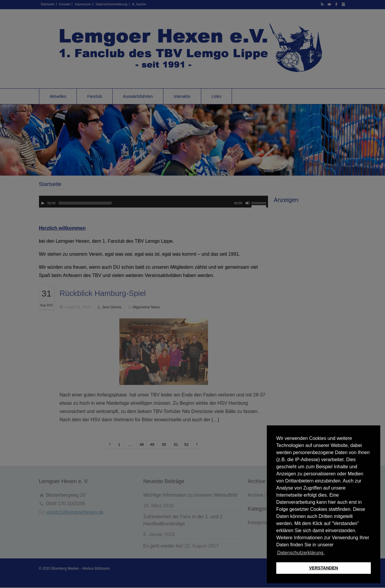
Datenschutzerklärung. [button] (301, 553)
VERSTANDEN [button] (324, 568)
